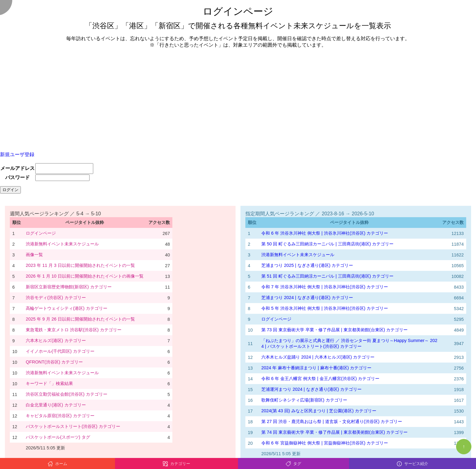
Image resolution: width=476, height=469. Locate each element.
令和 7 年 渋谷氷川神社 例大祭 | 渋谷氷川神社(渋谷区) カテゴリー (325, 287)
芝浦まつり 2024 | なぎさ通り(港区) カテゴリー (307, 298)
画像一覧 (34, 255)
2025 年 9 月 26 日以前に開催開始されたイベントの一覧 (80, 319)
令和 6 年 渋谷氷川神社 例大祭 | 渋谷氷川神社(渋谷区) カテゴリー (325, 233)
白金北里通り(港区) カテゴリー (56, 405)
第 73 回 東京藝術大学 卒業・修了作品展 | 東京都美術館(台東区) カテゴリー (334, 330)
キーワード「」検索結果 (49, 383)
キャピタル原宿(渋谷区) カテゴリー (60, 416)
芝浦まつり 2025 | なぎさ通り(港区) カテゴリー (307, 265)
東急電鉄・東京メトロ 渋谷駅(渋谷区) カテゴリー (74, 330)
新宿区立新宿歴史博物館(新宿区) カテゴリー (69, 287)
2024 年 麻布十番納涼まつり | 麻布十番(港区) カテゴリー (316, 368)
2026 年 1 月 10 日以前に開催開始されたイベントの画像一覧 (85, 276)
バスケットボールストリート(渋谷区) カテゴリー (73, 426)
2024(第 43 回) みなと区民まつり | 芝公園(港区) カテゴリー (319, 411)
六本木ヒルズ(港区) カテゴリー (56, 340)
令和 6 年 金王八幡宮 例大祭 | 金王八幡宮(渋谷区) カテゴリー (320, 379)
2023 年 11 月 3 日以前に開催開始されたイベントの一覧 (80, 265)
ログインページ (41, 233)
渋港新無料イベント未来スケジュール (62, 244)
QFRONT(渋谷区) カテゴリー (54, 362)
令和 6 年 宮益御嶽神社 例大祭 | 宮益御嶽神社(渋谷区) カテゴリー (325, 443)
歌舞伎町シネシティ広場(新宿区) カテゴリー (304, 400)
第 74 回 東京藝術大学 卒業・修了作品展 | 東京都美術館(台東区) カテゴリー (334, 432)
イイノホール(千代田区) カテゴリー (60, 351)
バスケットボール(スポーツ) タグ (58, 437)
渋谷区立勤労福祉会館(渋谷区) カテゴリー (67, 394)
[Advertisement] (238, 96)
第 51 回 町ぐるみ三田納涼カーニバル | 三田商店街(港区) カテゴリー (327, 276)
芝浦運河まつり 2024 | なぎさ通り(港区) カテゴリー (311, 389)
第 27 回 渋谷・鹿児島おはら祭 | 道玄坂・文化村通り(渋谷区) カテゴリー (332, 421)
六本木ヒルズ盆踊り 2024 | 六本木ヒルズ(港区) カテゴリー (318, 357)
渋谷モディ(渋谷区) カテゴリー (56, 298)
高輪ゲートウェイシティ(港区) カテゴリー (67, 308)
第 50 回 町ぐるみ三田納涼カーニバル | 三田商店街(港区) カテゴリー (327, 244)
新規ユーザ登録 (17, 154)
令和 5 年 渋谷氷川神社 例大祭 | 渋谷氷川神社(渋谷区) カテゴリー (325, 308)
